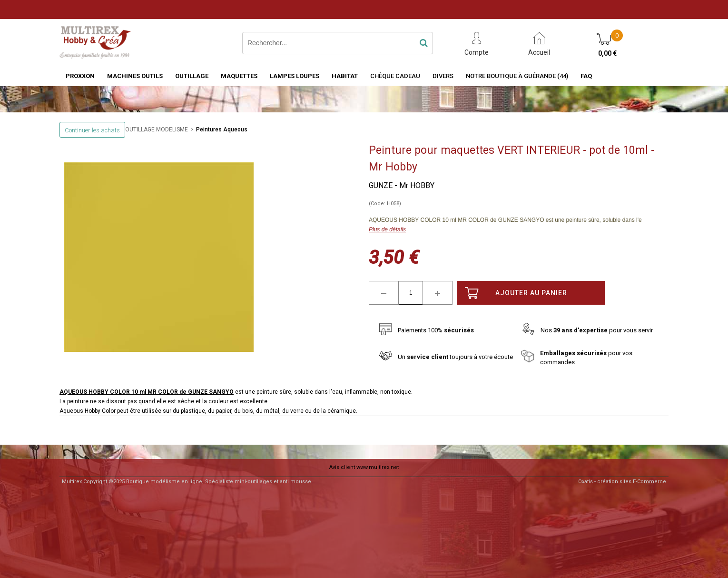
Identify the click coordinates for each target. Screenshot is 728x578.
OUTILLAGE (192, 76)
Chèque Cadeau (395, 76)
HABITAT (345, 76)
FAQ (586, 76)
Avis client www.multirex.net (364, 467)
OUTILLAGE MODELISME (157, 130)
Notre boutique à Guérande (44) (517, 76)
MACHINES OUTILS (135, 76)
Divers (443, 76)
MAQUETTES (239, 76)
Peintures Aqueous (222, 130)
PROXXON (80, 76)
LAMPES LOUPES (295, 76)
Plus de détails (387, 229)
